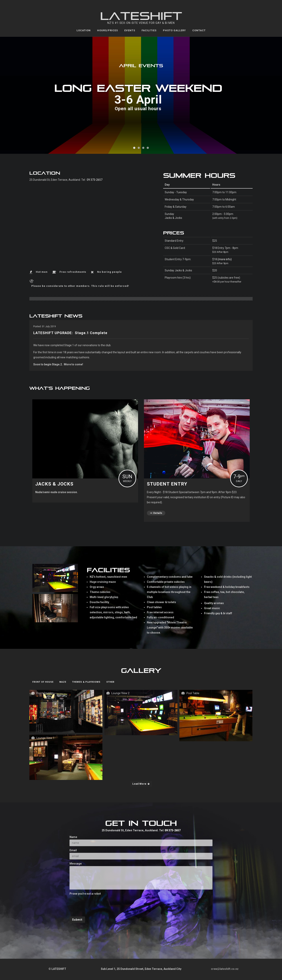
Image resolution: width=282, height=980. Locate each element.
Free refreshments (73, 272)
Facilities (149, 30)
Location (84, 30)
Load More (141, 784)
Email (73, 850)
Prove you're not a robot (85, 894)
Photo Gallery (174, 30)
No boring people (109, 272)
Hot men (42, 272)
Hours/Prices (108, 30)
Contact (199, 30)
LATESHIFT (141, 17)
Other (110, 682)
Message (76, 864)
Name (73, 837)
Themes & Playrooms (86, 682)
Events (130, 30)
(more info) (225, 259)
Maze (63, 682)
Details (156, 513)
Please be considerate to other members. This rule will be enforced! (80, 286)
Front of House (43, 682)
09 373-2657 (95, 180)
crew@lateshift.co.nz (225, 969)
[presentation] (99, 904)
